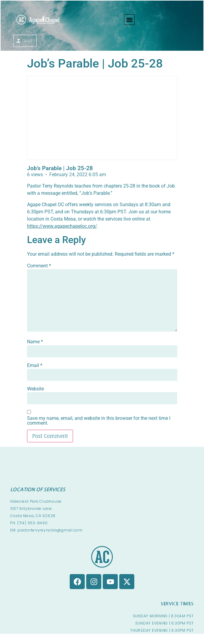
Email (35, 366)
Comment (39, 266)
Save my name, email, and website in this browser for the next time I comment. (99, 421)
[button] (129, 20)
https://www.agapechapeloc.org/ (62, 226)
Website (35, 389)
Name (35, 342)
